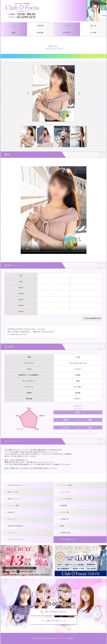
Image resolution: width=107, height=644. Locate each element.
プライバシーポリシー (16, 540)
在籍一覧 (93, 26)
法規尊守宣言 (65, 533)
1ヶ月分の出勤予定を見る (92, 318)
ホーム (14, 26)
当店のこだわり (13, 492)
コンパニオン (65, 492)
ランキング (12, 519)
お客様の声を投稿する (16, 526)
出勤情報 (40, 26)
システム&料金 (66, 499)
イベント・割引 (13, 506)
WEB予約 (11, 512)
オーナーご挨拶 (66, 485)
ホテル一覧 (65, 512)
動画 (14, 33)
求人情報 (93, 33)
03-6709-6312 (47, 332)
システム (67, 26)
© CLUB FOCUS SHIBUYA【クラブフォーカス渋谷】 (53, 638)
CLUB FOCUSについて (16, 485)
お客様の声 (67, 33)
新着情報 (40, 33)
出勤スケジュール (14, 499)
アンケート (12, 533)
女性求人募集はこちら (69, 540)
